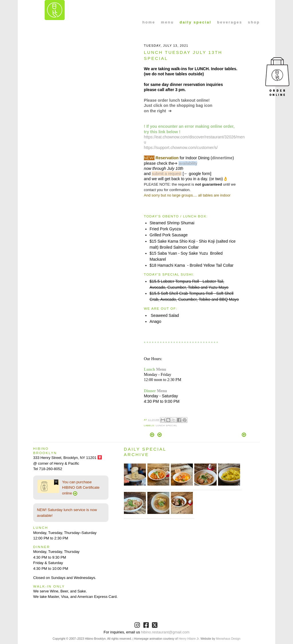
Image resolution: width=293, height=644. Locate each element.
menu (168, 22)
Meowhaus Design (228, 639)
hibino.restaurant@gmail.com (165, 632)
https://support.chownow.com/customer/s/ (181, 148)
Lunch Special (166, 426)
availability (188, 163)
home (149, 22)
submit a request (167, 174)
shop (254, 22)
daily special (196, 22)
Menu (161, 369)
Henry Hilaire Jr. (189, 639)
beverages (230, 22)
